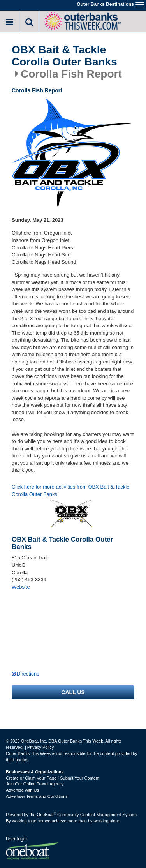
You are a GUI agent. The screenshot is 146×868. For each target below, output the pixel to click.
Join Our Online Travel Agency (35, 784)
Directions (28, 674)
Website (21, 587)
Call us (73, 692)
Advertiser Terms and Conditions (37, 796)
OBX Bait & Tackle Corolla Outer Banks (64, 56)
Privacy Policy (40, 747)
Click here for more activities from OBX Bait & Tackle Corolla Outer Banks (70, 490)
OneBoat (47, 815)
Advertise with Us (22, 790)
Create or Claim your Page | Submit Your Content (53, 778)
